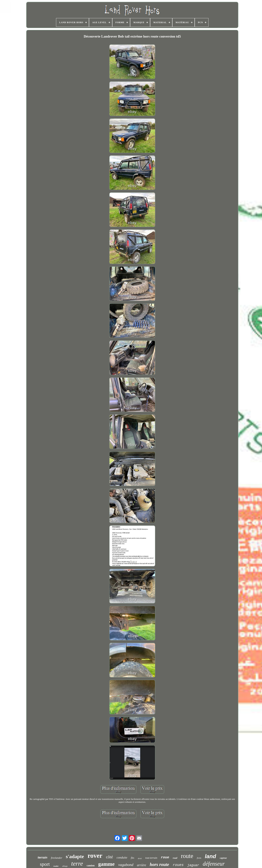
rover (95, 856)
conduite (122, 858)
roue (165, 857)
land (211, 856)
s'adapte (75, 856)
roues (178, 865)
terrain (42, 858)
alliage (65, 866)
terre (77, 864)
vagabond (126, 865)
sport (45, 864)
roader (56, 866)
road (175, 858)
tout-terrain (151, 858)
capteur (223, 858)
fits (132, 858)
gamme (106, 864)
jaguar (193, 865)
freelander (57, 858)
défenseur (214, 864)
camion (91, 866)
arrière (142, 865)
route (187, 856)
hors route (159, 864)
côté (109, 857)
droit (140, 858)
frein (199, 858)
